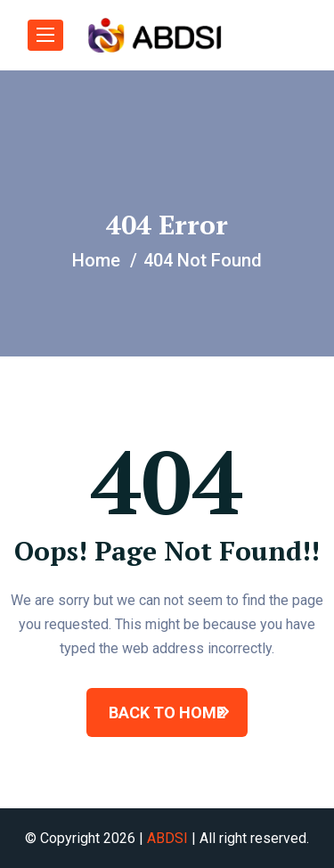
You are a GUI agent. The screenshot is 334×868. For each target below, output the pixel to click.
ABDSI (167, 838)
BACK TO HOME (167, 712)
